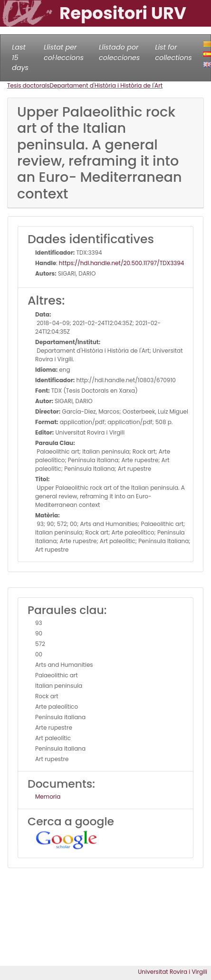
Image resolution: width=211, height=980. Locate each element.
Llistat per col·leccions (64, 52)
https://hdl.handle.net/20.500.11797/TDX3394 (122, 263)
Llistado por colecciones (119, 52)
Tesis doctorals (29, 85)
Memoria (48, 797)
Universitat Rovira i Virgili (173, 972)
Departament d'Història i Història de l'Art (106, 85)
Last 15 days (20, 57)
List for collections (173, 52)
